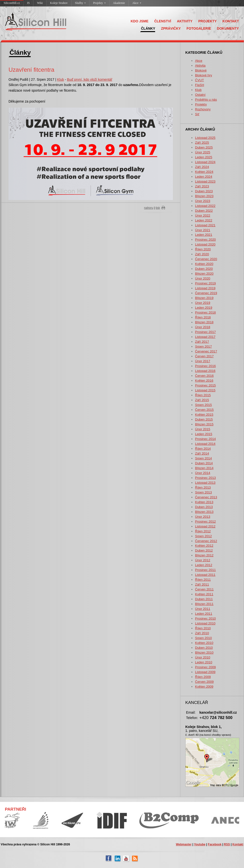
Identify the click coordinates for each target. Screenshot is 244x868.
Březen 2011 (204, 604)
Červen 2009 (204, 682)
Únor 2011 (203, 609)
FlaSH (200, 85)
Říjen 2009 (203, 677)
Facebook (215, 844)
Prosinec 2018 (205, 312)
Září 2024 (202, 167)
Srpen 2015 (203, 405)
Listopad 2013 (205, 483)
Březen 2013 (204, 512)
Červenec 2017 (206, 351)
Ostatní (200, 95)
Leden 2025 (204, 157)
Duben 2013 (204, 507)
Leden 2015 (204, 434)
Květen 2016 (204, 381)
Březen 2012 (204, 555)
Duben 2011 (204, 599)
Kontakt (238, 844)
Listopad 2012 (205, 526)
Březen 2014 (204, 468)
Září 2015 (202, 400)
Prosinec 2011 (205, 570)
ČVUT (199, 80)
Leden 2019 (204, 308)
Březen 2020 (204, 274)
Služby (80, 3)
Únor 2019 (203, 303)
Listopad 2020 (205, 244)
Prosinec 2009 (205, 667)
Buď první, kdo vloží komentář (90, 79)
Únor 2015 (203, 429)
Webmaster (184, 844)
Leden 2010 (204, 662)
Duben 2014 (204, 463)
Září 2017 (202, 342)
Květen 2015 (204, 415)
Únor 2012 (203, 560)
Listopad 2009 (205, 672)
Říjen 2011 (203, 580)
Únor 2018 (203, 327)
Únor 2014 (203, 473)
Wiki (40, 3)
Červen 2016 (204, 376)
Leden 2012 (204, 565)
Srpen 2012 (203, 536)
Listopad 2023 (205, 181)
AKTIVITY (185, 21)
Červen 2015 (204, 410)
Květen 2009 (204, 687)
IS (28, 3)
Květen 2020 (204, 264)
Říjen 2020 (203, 249)
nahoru (149, 208)
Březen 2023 (204, 196)
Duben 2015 (204, 419)
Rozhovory (203, 109)
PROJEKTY (207, 21)
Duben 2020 (204, 269)
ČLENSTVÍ (163, 21)
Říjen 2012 (203, 531)
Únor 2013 (203, 517)
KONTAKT (231, 21)
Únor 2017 (203, 361)
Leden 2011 (204, 614)
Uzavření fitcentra (31, 70)
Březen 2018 (204, 322)
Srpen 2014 (203, 458)
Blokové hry (204, 75)
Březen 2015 (204, 424)
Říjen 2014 (203, 449)
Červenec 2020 (206, 259)
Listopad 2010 (205, 623)
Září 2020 (202, 254)
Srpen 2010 (203, 638)
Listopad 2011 (205, 575)
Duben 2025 (204, 147)
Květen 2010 (204, 643)
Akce (137, 3)
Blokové (201, 70)
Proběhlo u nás (206, 100)
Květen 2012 (204, 546)
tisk (158, 208)
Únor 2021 (203, 230)
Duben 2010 (204, 648)
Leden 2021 (204, 235)
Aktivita (200, 66)
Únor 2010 (203, 657)
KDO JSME (139, 21)
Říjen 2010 (203, 628)
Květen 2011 (204, 594)
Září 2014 (202, 453)
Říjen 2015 (203, 395)
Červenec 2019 (206, 293)
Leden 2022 (204, 220)
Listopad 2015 (205, 390)
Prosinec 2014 (205, 439)
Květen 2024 (204, 172)
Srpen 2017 (203, 346)
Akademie (119, 3)
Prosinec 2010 (205, 618)
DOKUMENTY (228, 28)
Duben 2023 (204, 191)
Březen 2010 (204, 653)
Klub (198, 90)
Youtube (200, 844)
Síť (197, 114)
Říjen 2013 (203, 487)
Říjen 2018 (203, 317)
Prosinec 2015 (205, 385)
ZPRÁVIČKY (171, 28)
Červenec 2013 (206, 497)
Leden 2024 (204, 177)
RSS (227, 844)
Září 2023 (202, 186)
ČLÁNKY (148, 28)
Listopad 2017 (205, 337)
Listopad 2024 (205, 162)
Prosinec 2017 (205, 332)
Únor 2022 (203, 215)
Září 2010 (202, 633)
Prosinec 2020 (205, 240)
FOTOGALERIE (199, 28)
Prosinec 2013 (205, 478)
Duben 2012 (204, 550)
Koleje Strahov (59, 3)
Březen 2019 (204, 298)
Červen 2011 (204, 589)
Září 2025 (202, 143)
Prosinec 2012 (205, 522)
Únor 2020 (203, 278)
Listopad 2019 (205, 288)
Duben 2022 (204, 211)
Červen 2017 (204, 356)
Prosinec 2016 (205, 366)
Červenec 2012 (206, 541)
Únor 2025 (203, 152)
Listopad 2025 (205, 138)
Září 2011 (202, 584)
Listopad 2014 (205, 444)
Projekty (99, 3)
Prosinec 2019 (205, 283)
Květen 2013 (204, 502)
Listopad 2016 (205, 371)
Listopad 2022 (205, 206)
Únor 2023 (203, 201)
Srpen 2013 (203, 492)
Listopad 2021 (205, 225)
